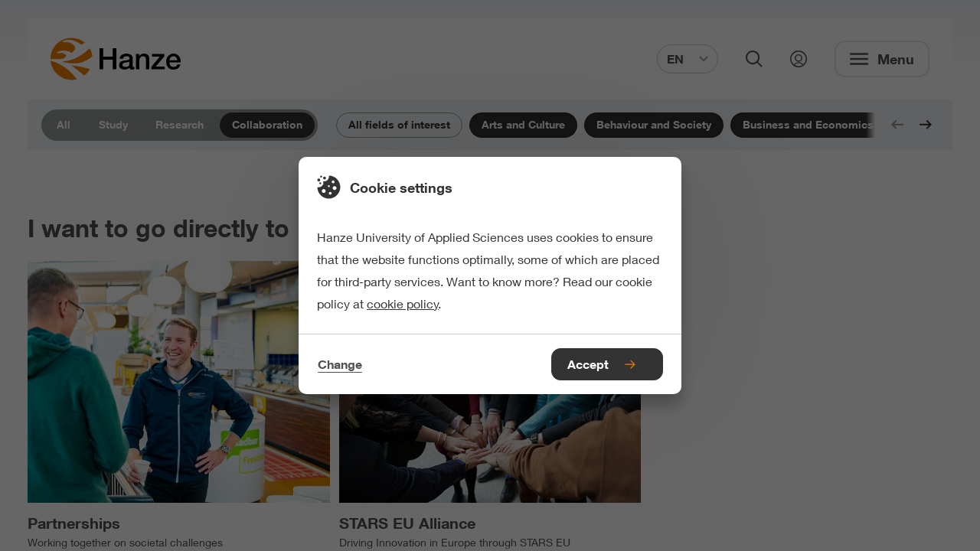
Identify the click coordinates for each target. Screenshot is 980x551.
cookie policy (403, 303)
